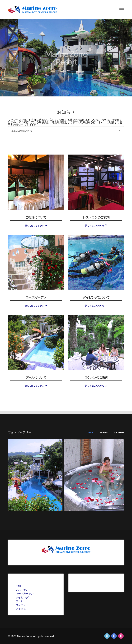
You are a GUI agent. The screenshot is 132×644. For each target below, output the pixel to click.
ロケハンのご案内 (96, 377)
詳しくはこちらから (34, 225)
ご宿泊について (36, 217)
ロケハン (21, 605)
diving (104, 433)
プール (19, 601)
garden (119, 433)
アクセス (21, 609)
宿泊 (18, 586)
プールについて (36, 377)
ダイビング (22, 597)
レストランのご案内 (96, 217)
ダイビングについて (96, 297)
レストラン (22, 590)
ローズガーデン (36, 297)
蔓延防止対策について (22, 131)
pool (91, 433)
